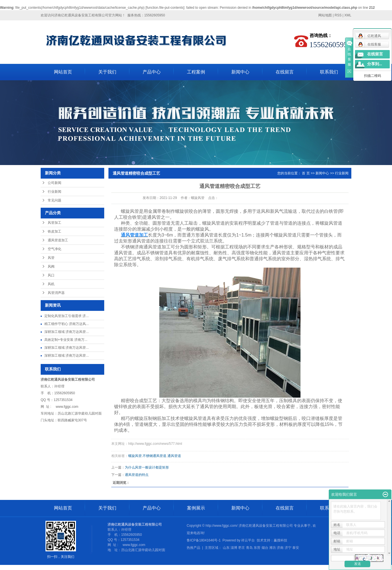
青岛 (249, 548)
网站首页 (63, 72)
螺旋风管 (135, 456)
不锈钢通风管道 (154, 456)
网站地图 (325, 15)
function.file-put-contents (165, 8)
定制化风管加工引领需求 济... (67, 316)
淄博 (234, 548)
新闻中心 (240, 72)
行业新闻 (55, 192)
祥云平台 (248, 540)
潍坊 (273, 548)
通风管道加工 (58, 240)
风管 (51, 258)
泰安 (296, 548)
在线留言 (285, 72)
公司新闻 (55, 183)
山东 (226, 548)
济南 (280, 548)
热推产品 (193, 548)
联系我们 (329, 72)
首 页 (306, 173)
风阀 (51, 266)
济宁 (288, 548)
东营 (257, 548)
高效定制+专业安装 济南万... (66, 340)
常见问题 (55, 200)
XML (348, 15)
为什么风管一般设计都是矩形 (147, 467)
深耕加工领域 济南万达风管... (67, 332)
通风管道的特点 (137, 475)
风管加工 (55, 223)
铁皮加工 (55, 231)
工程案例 (196, 72)
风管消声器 (56, 293)
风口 (51, 275)
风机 (51, 284)
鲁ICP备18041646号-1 (204, 540)
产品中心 (152, 72)
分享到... (375, 64)
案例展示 (196, 508)
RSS (338, 15)
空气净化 (55, 249)
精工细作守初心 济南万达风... (67, 324)
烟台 (265, 548)
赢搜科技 (280, 540)
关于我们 (107, 72)
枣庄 (241, 548)
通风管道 (174, 456)
